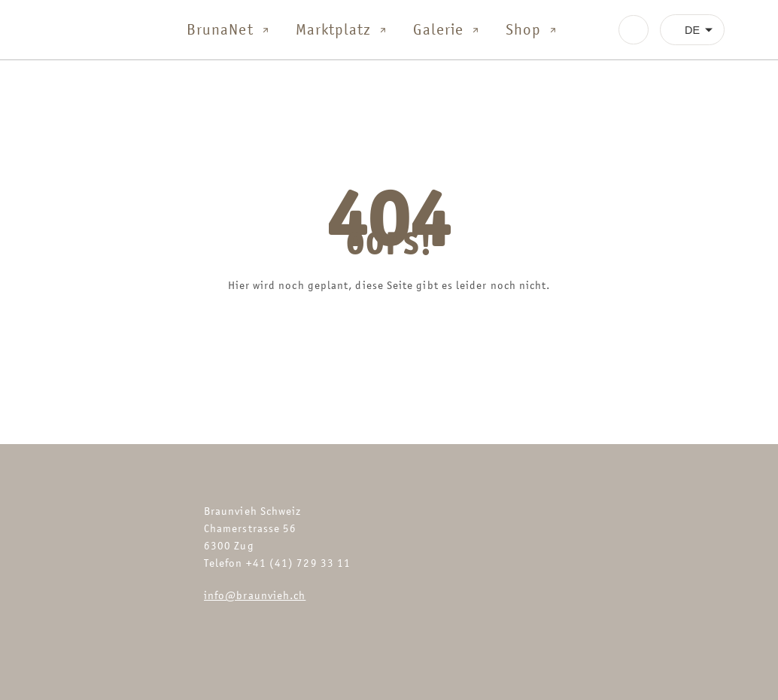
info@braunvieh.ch (255, 595)
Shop (532, 30)
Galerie (447, 30)
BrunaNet (229, 30)
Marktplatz (343, 30)
